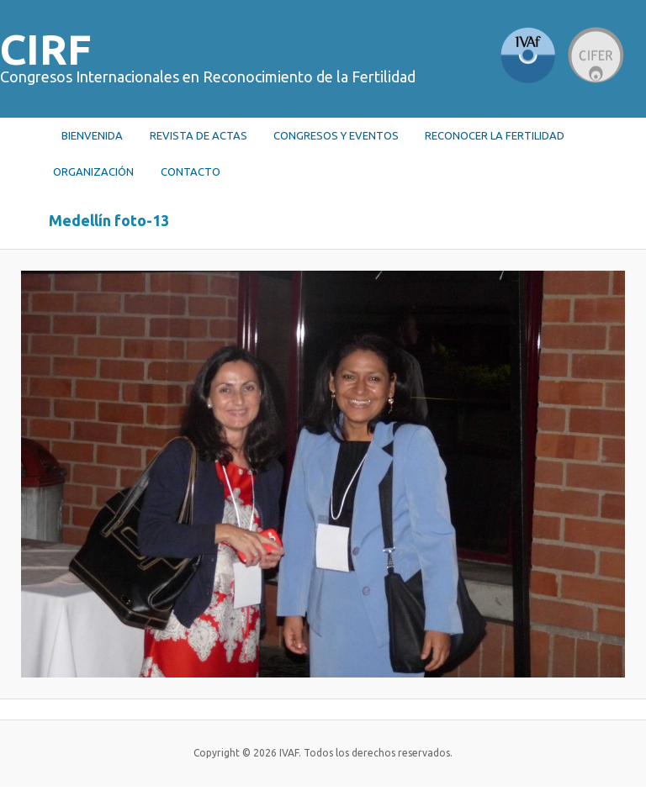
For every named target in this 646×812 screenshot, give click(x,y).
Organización (93, 171)
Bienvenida (92, 135)
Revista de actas (199, 135)
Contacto (191, 171)
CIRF (46, 49)
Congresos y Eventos (336, 135)
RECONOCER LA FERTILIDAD (495, 135)
